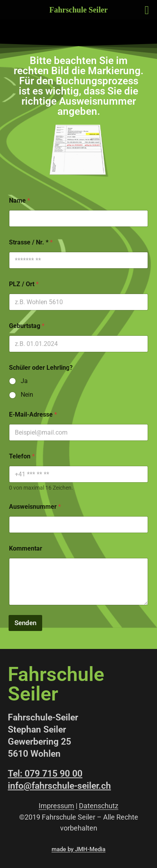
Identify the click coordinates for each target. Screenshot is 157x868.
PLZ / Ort (24, 284)
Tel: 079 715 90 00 (45, 774)
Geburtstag (27, 326)
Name (20, 201)
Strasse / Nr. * (31, 242)
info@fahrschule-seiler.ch (59, 786)
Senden (25, 623)
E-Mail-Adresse (33, 414)
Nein (27, 395)
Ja (24, 381)
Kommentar (26, 548)
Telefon (22, 456)
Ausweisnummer (35, 507)
